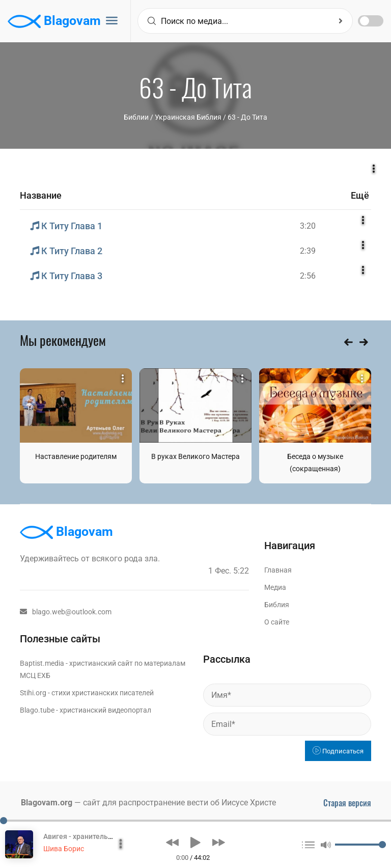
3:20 (308, 226)
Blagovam (54, 21)
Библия (277, 605)
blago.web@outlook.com (66, 612)
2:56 (308, 276)
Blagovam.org (47, 803)
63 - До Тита (247, 117)
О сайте (277, 622)
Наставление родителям (76, 456)
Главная (278, 570)
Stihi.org (33, 693)
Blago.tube (37, 710)
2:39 (308, 251)
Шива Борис (64, 849)
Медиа (275, 587)
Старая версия (347, 803)
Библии (136, 117)
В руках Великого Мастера (195, 456)
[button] (172, 843)
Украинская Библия (188, 117)
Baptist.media (42, 663)
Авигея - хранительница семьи (95, 836)
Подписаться (338, 751)
